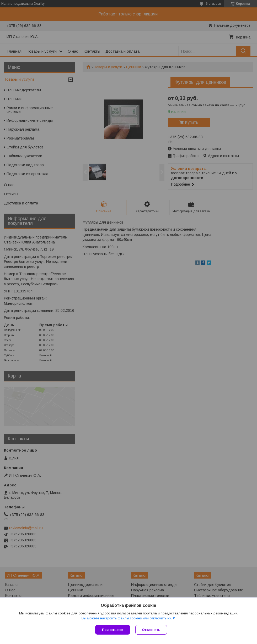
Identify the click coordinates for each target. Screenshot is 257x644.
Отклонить (151, 630)
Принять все (113, 630)
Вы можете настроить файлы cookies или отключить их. (127, 618)
